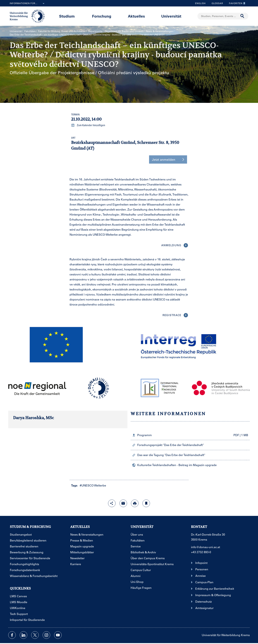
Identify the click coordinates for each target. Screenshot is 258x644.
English (200, 3)
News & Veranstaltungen (159, 31)
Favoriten (236, 3)
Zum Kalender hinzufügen (88, 125)
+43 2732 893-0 (201, 552)
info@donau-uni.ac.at (206, 547)
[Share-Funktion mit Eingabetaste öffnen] (112, 503)
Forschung (102, 16)
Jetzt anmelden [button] (168, 159)
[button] (68, 345)
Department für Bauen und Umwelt (124, 31)
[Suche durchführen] (242, 16)
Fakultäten (30, 31)
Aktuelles (136, 16)
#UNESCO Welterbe (93, 485)
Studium (67, 16)
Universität (171, 16)
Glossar (216, 3)
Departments (95, 31)
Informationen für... (28, 4)
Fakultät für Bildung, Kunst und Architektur (62, 31)
